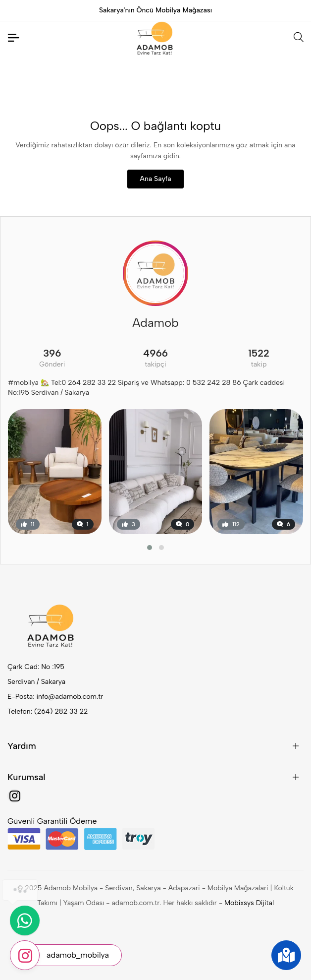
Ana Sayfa (155, 179)
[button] (150, 548)
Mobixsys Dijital (249, 903)
